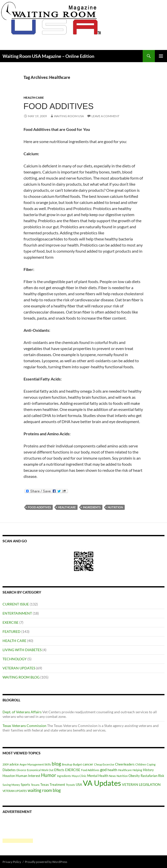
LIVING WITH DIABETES (22, 650)
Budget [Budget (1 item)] (77, 764)
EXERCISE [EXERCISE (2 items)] (73, 770)
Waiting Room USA (69, 116)
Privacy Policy (12, 862)
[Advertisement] (18, 831)
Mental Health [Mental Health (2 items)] (98, 776)
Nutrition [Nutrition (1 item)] (122, 776)
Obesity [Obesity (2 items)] (134, 776)
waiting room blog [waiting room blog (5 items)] (44, 790)
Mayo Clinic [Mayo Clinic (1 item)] (79, 776)
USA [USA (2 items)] (79, 785)
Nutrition (115, 507)
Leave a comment (105, 116)
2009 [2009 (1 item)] (6, 764)
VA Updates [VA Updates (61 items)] (102, 783)
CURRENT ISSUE (16, 604)
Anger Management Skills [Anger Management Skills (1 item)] (35, 764)
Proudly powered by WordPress (46, 862)
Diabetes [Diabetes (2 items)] (9, 770)
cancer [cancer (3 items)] (88, 764)
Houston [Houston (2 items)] (9, 776)
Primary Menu (161, 56)
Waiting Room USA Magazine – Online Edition (48, 56)
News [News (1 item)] (112, 776)
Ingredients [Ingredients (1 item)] (64, 776)
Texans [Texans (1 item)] (35, 785)
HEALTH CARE (34, 98)
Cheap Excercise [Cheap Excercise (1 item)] (104, 764)
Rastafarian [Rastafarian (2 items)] (149, 776)
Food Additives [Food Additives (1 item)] (90, 770)
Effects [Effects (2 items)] (59, 770)
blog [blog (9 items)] (56, 764)
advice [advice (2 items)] (14, 764)
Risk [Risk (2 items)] (161, 776)
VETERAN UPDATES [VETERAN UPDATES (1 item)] (15, 791)
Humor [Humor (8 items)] (49, 775)
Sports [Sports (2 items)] (25, 785)
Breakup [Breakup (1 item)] (67, 764)
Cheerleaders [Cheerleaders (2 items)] (125, 764)
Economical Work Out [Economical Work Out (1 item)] (40, 770)
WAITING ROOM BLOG (21, 677)
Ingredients (92, 507)
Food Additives (59, 106)
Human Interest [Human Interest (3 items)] (28, 776)
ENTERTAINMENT (17, 613)
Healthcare (67, 507)
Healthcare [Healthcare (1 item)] (125, 770)
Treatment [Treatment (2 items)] (57, 785)
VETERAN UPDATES (19, 668)
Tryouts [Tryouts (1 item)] (70, 785)
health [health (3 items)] (112, 770)
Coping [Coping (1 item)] (151, 764)
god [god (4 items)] (103, 770)
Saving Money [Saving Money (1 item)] (11, 785)
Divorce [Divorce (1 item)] (21, 770)
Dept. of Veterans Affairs (22, 712)
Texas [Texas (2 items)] (45, 785)
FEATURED (12, 631)
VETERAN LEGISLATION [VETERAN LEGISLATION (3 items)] (141, 784)
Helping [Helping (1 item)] (137, 770)
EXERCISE (11, 622)
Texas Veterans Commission (24, 726)
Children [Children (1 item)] (141, 764)
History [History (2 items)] (148, 770)
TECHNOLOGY (15, 659)
